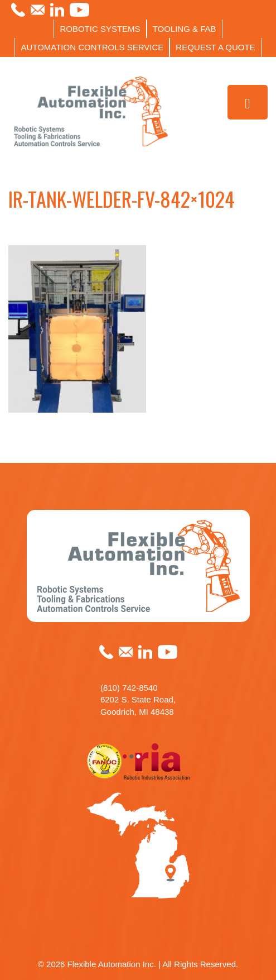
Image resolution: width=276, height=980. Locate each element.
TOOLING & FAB (185, 29)
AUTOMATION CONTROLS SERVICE (92, 47)
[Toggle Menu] (248, 102)
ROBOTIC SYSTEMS (100, 29)
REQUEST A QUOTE (215, 47)
